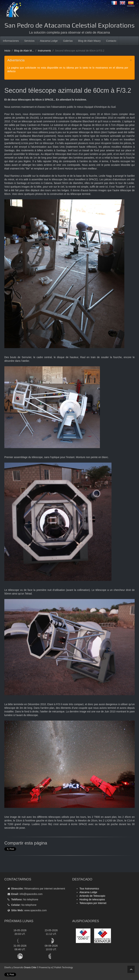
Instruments (44, 51)
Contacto (111, 41)
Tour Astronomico (89, 889)
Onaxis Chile (30, 967)
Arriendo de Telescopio (92, 896)
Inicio (7, 51)
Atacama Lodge (49, 41)
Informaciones (11, 41)
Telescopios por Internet (93, 903)
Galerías (68, 41)
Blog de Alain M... (24, 51)
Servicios (29, 41)
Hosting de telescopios (92, 899)
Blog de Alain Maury (89, 41)
